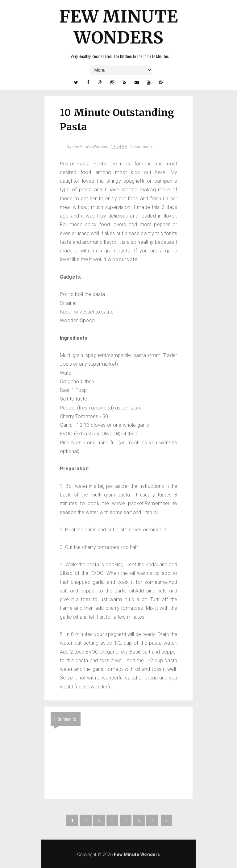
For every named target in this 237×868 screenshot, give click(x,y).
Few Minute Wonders (119, 27)
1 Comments (142, 147)
